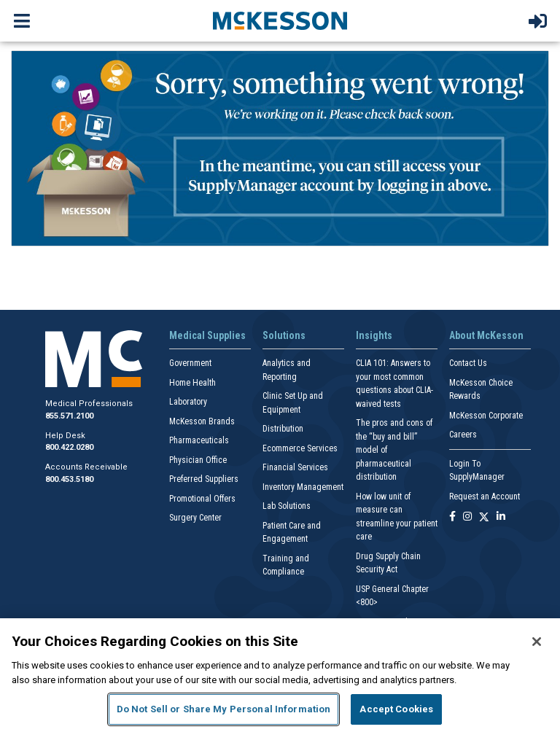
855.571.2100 (69, 416)
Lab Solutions (287, 506)
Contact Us (468, 363)
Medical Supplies (207, 335)
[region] (280, 675)
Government (190, 363)
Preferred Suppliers (204, 479)
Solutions (284, 335)
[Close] (537, 642)
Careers (463, 435)
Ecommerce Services (300, 448)
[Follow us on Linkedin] (501, 517)
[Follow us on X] (484, 517)
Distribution (283, 429)
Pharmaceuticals (199, 440)
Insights (374, 335)
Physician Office (198, 460)
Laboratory (188, 402)
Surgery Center (195, 518)
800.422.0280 (69, 447)
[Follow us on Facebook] (452, 517)
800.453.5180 (69, 479)
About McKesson (486, 335)
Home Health (192, 383)
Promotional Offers (202, 499)
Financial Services (295, 467)
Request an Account (485, 497)
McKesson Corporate (486, 416)
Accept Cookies (396, 709)
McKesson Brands (202, 421)
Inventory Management (303, 487)
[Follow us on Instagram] (467, 517)
